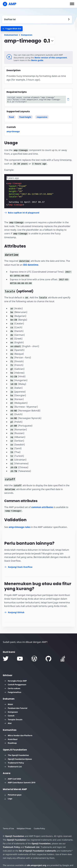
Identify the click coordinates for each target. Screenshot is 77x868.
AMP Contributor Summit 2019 (20, 783)
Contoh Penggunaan (15, 684)
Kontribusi (11, 739)
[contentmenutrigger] (37, 19)
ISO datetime (31, 265)
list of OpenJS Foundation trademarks (38, 851)
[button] (72, 4)
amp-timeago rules (20, 527)
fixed (11, 117)
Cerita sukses (12, 688)
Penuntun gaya (13, 795)
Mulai (9, 704)
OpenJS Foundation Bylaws (18, 759)
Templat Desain (13, 719)
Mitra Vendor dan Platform (18, 735)
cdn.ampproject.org (36, 865)
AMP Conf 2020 (13, 779)
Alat (8, 723)
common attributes (42, 507)
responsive (42, 117)
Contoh (9, 716)
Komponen (27, 35)
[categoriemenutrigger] (12, 29)
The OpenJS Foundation (17, 755)
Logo (8, 799)
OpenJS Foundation (15, 836)
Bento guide (37, 60)
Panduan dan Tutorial (16, 708)
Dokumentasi (11, 35)
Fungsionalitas (13, 692)
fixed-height (25, 117)
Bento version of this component (51, 58)
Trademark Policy (14, 763)
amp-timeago (13, 131)
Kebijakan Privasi (24, 828)
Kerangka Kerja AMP (15, 681)
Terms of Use (8, 828)
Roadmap (10, 743)
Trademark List (13, 767)
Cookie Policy (39, 828)
